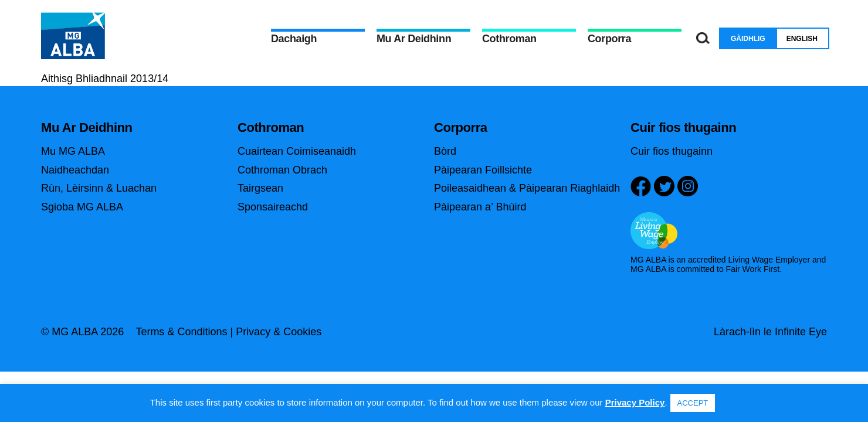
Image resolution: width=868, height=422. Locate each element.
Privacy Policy (635, 402)
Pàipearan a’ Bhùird (480, 207)
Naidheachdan (75, 170)
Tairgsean (260, 188)
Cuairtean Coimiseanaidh (297, 151)
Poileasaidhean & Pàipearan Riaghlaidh (527, 188)
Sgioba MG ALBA (82, 207)
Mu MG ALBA (73, 151)
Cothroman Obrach (282, 170)
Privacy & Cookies (279, 332)
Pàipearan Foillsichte (483, 170)
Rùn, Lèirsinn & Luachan (99, 188)
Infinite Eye (801, 332)
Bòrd (445, 151)
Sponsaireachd (273, 207)
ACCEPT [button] (693, 403)
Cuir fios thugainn (672, 151)
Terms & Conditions (181, 332)
